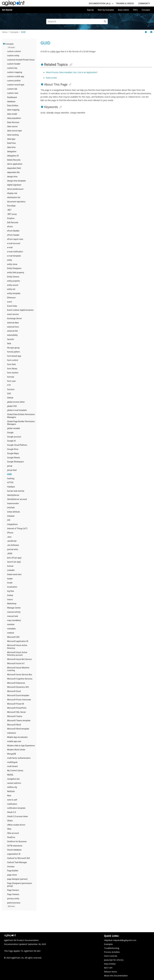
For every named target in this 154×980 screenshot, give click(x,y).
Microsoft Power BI (16, 704)
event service (13, 314)
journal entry (13, 549)
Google (10, 433)
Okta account (13, 833)
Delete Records (14, 160)
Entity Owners (13, 277)
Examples (108, 944)
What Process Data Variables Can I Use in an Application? (72, 72)
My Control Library (15, 771)
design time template (16, 181)
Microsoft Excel (14, 691)
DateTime (11, 143)
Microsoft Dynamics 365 (18, 687)
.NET (9, 210)
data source (12, 126)
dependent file (13, 172)
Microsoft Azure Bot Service (19, 659)
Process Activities (112, 952)
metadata (11, 629)
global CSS (12, 406)
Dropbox (11, 218)
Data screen (51, 78)
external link (12, 331)
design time (12, 177)
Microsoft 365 (13, 637)
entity (10, 260)
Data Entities (13, 106)
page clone (12, 875)
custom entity (13, 56)
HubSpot (11, 487)
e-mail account (14, 243)
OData (10, 821)
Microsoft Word (14, 725)
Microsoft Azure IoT (16, 663)
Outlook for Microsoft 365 (19, 858)
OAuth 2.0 (11, 812)
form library (12, 369)
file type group (13, 348)
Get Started (7, 10)
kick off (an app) (14, 558)
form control (13, 360)
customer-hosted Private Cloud (21, 60)
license (10, 566)
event (10, 302)
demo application (15, 164)
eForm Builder (13, 231)
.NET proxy (12, 214)
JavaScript (12, 541)
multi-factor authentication (19, 758)
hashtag (11, 478)
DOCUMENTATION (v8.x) (100, 4)
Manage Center (14, 608)
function (11, 389)
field (9, 344)
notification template (16, 808)
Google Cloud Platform (17, 445)
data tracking (13, 135)
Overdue (11, 867)
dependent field (14, 168)
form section (13, 373)
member (11, 624)
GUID (23, 32)
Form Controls (111, 956)
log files (11, 591)
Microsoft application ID (18, 641)
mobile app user (14, 741)
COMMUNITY (144, 4)
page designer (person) (17, 879)
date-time (11, 147)
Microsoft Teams (15, 716)
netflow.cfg (12, 787)
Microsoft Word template (18, 729)
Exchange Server (14, 318)
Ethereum (11, 298)
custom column (14, 51)
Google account (14, 437)
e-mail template (14, 256)
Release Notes (111, 972)
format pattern (14, 352)
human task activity (16, 491)
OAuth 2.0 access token (18, 816)
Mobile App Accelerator (17, 737)
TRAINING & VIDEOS (125, 4)
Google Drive (13, 449)
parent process (14, 903)
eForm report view (15, 239)
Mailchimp (12, 604)
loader (10, 579)
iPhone (10, 533)
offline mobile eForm (16, 825)
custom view (13, 93)
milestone (11, 733)
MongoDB (12, 754)
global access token (16, 402)
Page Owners (13, 890)
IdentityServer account (17, 499)
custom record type (16, 85)
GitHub (10, 398)
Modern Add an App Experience (21, 746)
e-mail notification (15, 252)
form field (11, 364)
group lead (12, 470)
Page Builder (13, 871)
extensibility (12, 335)
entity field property (16, 273)
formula (11, 377)
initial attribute (14, 512)
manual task (13, 616)
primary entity (13, 899)
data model (12, 114)
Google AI (11, 441)
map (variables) (14, 620)
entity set (11, 289)
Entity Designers (14, 268)
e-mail (10, 247)
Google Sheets (14, 458)
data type (11, 139)
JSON (10, 554)
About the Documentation (116, 976)
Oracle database (14, 850)
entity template (14, 293)
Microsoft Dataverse (16, 683)
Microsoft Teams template (19, 721)
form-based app (14, 356)
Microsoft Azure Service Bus (20, 675)
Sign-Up (90, 10)
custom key (12, 68)
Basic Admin (123, 10)
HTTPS (10, 483)
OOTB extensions (15, 846)
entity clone (12, 264)
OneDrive (11, 837)
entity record (13, 285)
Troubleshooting (112, 948)
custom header (14, 64)
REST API (108, 968)
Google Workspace (15, 462)
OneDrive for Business (17, 842)
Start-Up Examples (106, 10)
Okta (9, 829)
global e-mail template (17, 410)
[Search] (105, 21)
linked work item (14, 574)
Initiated (11, 516)
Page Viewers (13, 894)
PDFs (135, 10)
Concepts (146, 10)
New (9, 796)
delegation (12, 151)
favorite (10, 339)
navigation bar (13, 779)
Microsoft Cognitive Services (20, 679)
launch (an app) (14, 562)
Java (9, 537)
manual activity (14, 612)
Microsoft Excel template (18, 695)
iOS (9, 520)
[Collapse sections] (146, 32)
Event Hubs (12, 306)
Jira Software (13, 545)
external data (13, 323)
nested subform (14, 783)
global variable (14, 428)
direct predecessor (15, 189)
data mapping (13, 110)
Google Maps (13, 453)
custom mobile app (16, 76)
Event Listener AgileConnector (20, 310)
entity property (14, 281)
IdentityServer (13, 495)
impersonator (13, 503)
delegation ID (13, 156)
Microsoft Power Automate (19, 700)
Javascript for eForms (114, 960)
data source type (14, 131)
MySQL (10, 775)
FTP (9, 385)
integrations (12, 524)
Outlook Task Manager (17, 862)
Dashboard (12, 97)
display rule (12, 193)
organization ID (14, 854)
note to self (12, 800)
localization (12, 587)
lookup (10, 595)
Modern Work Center (16, 750)
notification (12, 804)
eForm (10, 227)
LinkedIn (11, 570)
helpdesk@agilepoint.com (125, 940)
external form (13, 327)
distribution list (14, 197)
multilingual (12, 762)
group (10, 466)
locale (10, 583)
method (11, 633)
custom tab (12, 89)
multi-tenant (12, 766)
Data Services (13, 122)
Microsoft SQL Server (16, 712)
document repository (16, 202)
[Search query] (77, 21)
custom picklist (14, 81)
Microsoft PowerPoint (17, 708)
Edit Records (13, 223)
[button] (4, 44)
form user (11, 381)
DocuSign (11, 206)
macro (10, 599)
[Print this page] (151, 32)
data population (14, 118)
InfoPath (11, 508)
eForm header (13, 235)
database (11, 101)
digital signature (14, 185)
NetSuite (11, 791)
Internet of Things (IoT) (17, 528)
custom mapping (15, 72)
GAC (9, 394)
